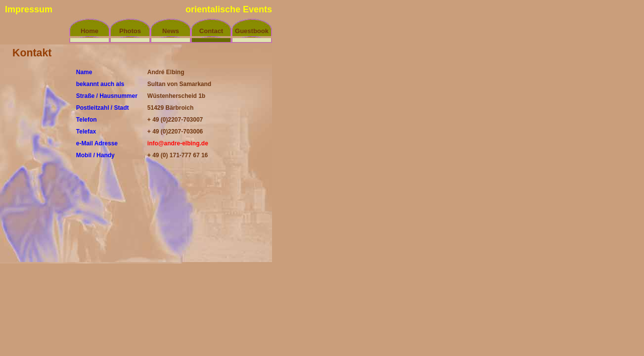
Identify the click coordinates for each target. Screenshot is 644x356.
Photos (130, 31)
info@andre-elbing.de (178, 143)
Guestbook (252, 31)
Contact (211, 31)
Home (90, 31)
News (171, 31)
